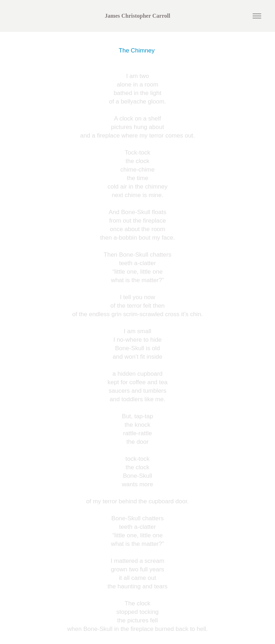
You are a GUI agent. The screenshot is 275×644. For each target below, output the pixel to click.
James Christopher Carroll (137, 16)
